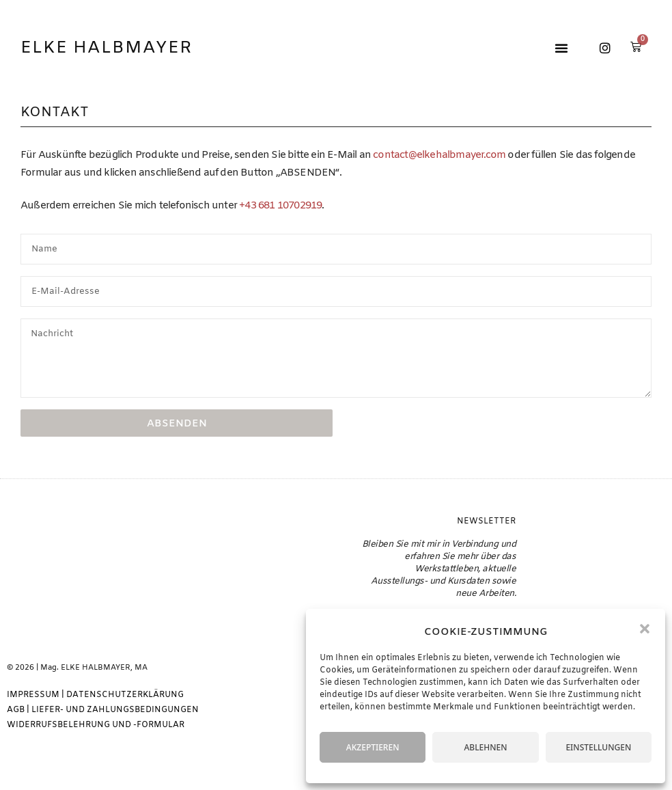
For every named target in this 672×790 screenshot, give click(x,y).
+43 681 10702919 (280, 206)
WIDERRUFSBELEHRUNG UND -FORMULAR (96, 725)
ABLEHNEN (485, 747)
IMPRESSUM (33, 695)
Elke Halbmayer (107, 48)
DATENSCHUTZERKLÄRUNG (125, 695)
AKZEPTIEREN (373, 747)
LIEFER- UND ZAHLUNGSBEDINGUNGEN (115, 710)
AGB (16, 710)
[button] (645, 629)
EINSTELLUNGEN (598, 747)
